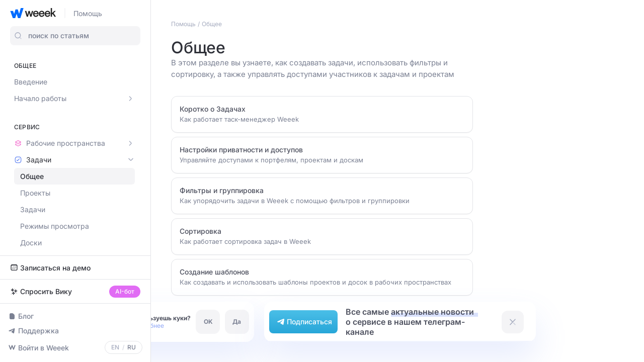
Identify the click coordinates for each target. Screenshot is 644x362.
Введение (31, 82)
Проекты (35, 193)
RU (132, 347)
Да (237, 322)
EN (115, 347)
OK (208, 322)
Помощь (88, 13)
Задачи (33, 209)
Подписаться (303, 322)
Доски (31, 243)
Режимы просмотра (55, 226)
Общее (32, 176)
